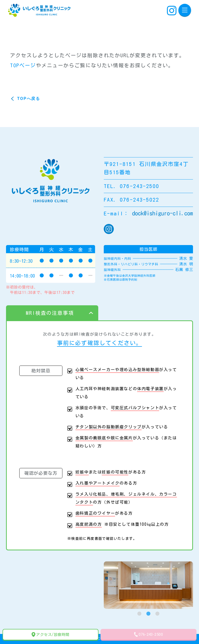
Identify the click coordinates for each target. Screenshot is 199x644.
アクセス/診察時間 (50, 634)
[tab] (139, 614)
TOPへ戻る (29, 99)
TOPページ (23, 65)
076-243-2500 (148, 634)
